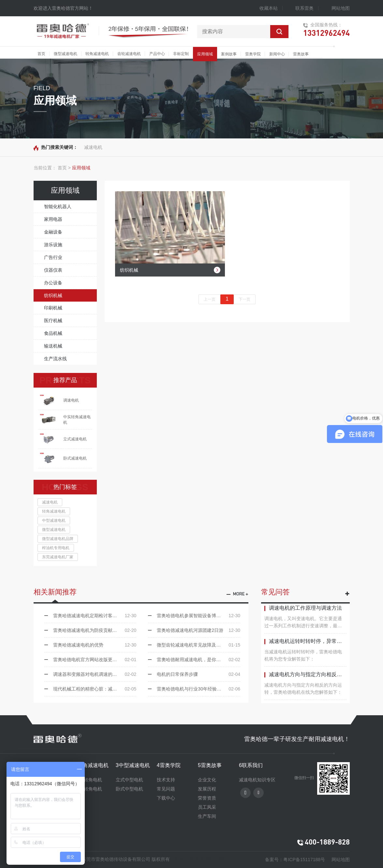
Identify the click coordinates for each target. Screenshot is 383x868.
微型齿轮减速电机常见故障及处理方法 (199, 645)
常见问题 (166, 789)
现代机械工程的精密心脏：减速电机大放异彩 (95, 689)
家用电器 (53, 219)
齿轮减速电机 (129, 54)
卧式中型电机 (129, 789)
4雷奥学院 (169, 765)
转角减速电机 (97, 54)
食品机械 (53, 333)
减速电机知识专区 (257, 780)
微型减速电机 (66, 54)
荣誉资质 (207, 798)
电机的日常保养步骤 (199, 674)
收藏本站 (269, 8)
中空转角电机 (88, 780)
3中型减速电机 (133, 765)
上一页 (210, 299)
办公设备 (53, 283)
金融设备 (53, 232)
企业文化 (207, 780)
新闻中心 (277, 54)
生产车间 (207, 816)
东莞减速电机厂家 (58, 557)
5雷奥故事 (210, 765)
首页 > (64, 168)
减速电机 (93, 147)
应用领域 (205, 54)
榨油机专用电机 (56, 548)
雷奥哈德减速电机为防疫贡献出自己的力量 (95, 630)
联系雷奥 (304, 8)
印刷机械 (53, 308)
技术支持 (166, 780)
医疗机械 (53, 320)
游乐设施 (53, 245)
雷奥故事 (301, 54)
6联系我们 (251, 765)
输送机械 (53, 346)
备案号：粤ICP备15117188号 (295, 860)
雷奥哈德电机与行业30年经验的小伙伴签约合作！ (199, 689)
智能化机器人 (58, 206)
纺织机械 (53, 295)
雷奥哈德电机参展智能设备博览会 (199, 616)
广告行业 (53, 257)
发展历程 (207, 789)
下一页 (244, 299)
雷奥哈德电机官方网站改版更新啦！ (95, 660)
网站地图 (341, 8)
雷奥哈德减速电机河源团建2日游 (199, 630)
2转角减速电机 (92, 765)
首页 (41, 54)
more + (241, 594)
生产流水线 (55, 359)
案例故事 (229, 54)
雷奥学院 (253, 54)
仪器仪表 (53, 270)
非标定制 (181, 54)
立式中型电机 (129, 780)
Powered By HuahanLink (200, 859)
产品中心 (157, 54)
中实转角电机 (88, 789)
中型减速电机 (54, 520)
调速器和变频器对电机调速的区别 (95, 674)
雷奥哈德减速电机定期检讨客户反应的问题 (95, 616)
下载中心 (166, 798)
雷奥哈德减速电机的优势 (95, 645)
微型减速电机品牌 (58, 539)
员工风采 (207, 807)
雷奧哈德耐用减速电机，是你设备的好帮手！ (199, 660)
